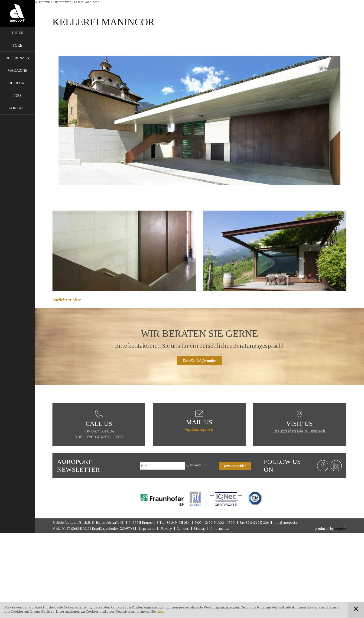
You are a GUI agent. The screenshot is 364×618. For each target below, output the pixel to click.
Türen (17, 33)
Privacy (199, 465)
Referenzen (17, 58)
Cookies (183, 529)
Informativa (220, 529)
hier (160, 611)
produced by (330, 529)
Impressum (148, 529)
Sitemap (200, 529)
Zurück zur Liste (67, 300)
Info (205, 465)
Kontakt (17, 108)
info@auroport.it (199, 430)
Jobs (17, 96)
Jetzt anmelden (235, 466)
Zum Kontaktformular (199, 361)
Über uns (18, 83)
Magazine (17, 70)
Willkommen (44, 2)
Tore (17, 45)
